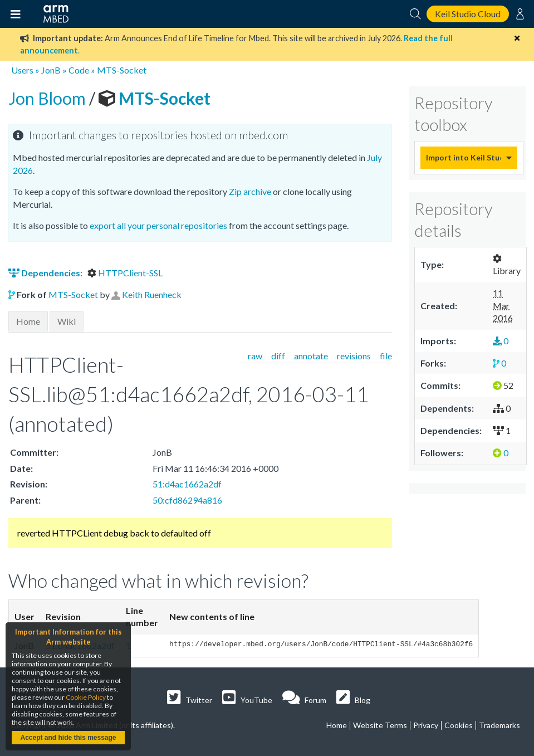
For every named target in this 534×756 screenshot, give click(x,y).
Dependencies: (46, 273)
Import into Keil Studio (463, 157)
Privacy (426, 725)
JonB (51, 70)
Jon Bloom (49, 98)
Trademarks (499, 725)
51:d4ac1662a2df (187, 484)
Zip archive (250, 191)
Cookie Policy (86, 697)
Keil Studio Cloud (468, 14)
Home (28, 321)
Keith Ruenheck (152, 294)
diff (278, 356)
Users (22, 70)
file (386, 356)
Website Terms (380, 725)
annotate (311, 356)
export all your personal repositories (158, 225)
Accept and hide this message (68, 738)
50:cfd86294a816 (187, 500)
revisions (354, 356)
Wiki (67, 321)
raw (255, 356)
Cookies (459, 725)
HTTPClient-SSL (125, 273)
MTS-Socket (122, 70)
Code (79, 70)
